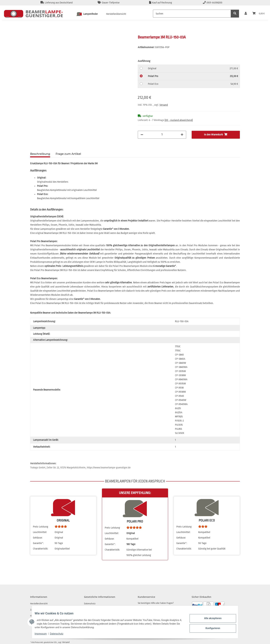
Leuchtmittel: (40, 533)
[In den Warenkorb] (33, 33)
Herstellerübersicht (116, 14)
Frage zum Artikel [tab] (68, 154)
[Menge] (162, 134)
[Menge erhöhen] (182, 135)
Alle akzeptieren (210, 619)
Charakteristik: (41, 549)
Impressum (43, 634)
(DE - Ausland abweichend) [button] (179, 120)
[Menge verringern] (142, 135)
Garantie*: (38, 544)
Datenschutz (59, 634)
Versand (164, 105)
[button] (246, 14)
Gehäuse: (38, 538)
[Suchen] (192, 14)
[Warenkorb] (258, 14)
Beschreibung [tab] (40, 154)
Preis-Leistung (41, 527)
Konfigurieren (210, 628)
